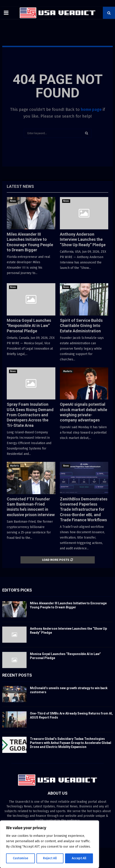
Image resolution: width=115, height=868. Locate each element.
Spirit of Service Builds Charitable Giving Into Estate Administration (81, 326)
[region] (50, 844)
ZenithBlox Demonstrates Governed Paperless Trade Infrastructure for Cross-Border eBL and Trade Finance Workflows (84, 510)
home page (91, 110)
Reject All (50, 858)
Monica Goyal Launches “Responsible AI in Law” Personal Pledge (29, 326)
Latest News (20, 186)
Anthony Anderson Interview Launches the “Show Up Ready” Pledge (83, 239)
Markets (68, 371)
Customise (20, 858)
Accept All (79, 858)
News (13, 201)
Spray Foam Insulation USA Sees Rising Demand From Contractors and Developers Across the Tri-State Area (30, 415)
